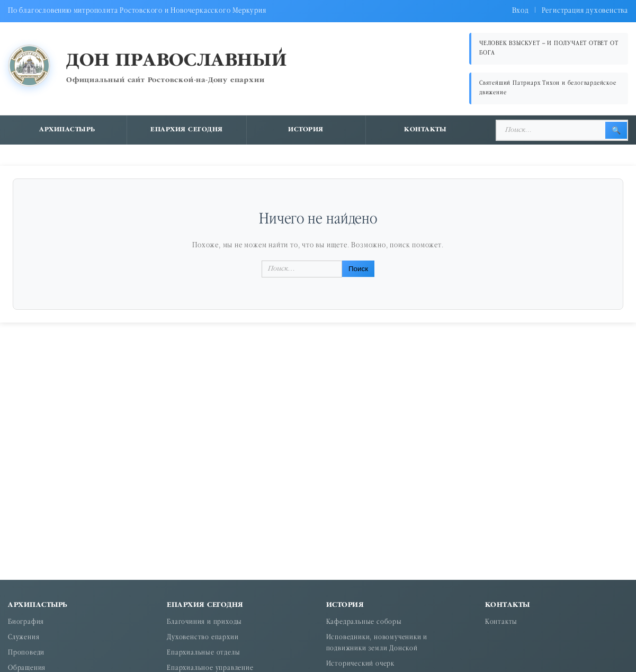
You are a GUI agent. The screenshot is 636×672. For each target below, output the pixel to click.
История (306, 130)
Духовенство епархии (203, 638)
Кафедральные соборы (364, 622)
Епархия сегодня (187, 130)
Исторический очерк (360, 664)
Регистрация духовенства (585, 11)
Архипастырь (67, 130)
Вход (521, 11)
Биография (26, 622)
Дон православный (177, 61)
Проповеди (26, 653)
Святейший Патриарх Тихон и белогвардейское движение (548, 88)
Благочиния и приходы (204, 622)
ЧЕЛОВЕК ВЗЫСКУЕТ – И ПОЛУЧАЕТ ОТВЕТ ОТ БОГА (549, 48)
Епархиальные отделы (203, 653)
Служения (24, 638)
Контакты (425, 130)
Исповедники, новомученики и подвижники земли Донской (377, 643)
